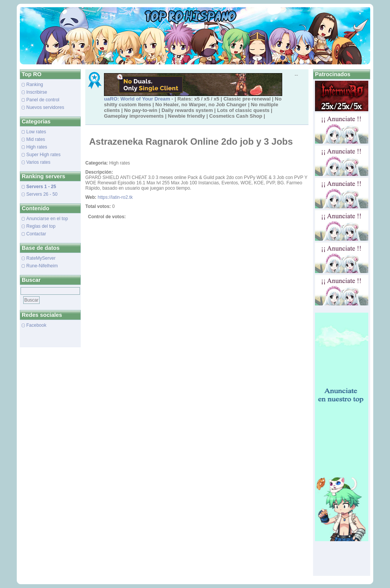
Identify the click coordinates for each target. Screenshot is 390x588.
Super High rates (43, 155)
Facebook (36, 325)
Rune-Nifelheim (42, 266)
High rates (37, 147)
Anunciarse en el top (47, 219)
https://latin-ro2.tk (115, 197)
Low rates (36, 132)
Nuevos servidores (45, 107)
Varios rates (38, 162)
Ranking (35, 85)
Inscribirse (37, 92)
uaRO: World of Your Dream (137, 99)
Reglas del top (41, 226)
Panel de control (43, 100)
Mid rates (36, 139)
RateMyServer (41, 258)
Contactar (36, 234)
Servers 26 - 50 (42, 194)
